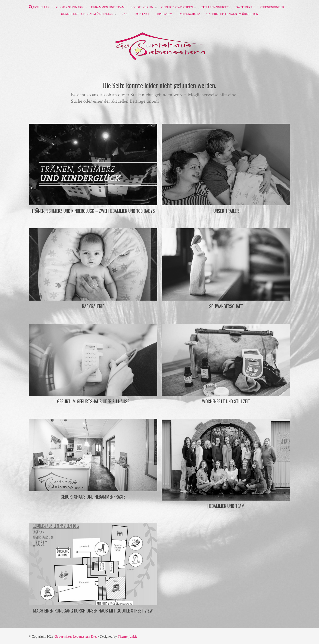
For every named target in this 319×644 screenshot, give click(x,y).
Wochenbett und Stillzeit (226, 401)
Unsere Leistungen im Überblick (87, 14)
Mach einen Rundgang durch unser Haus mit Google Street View (93, 611)
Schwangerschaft (226, 306)
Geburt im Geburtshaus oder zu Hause (93, 401)
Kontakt (142, 14)
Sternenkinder (272, 7)
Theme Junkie (127, 637)
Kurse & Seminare (69, 7)
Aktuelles (41, 7)
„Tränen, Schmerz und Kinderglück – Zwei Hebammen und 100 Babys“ (93, 211)
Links (125, 14)
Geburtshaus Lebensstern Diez (76, 637)
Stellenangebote (215, 7)
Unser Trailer (226, 211)
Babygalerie (93, 306)
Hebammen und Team (108, 7)
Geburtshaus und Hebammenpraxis (93, 497)
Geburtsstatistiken (177, 7)
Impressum (164, 14)
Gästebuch (245, 7)
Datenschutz (189, 14)
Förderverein (142, 7)
